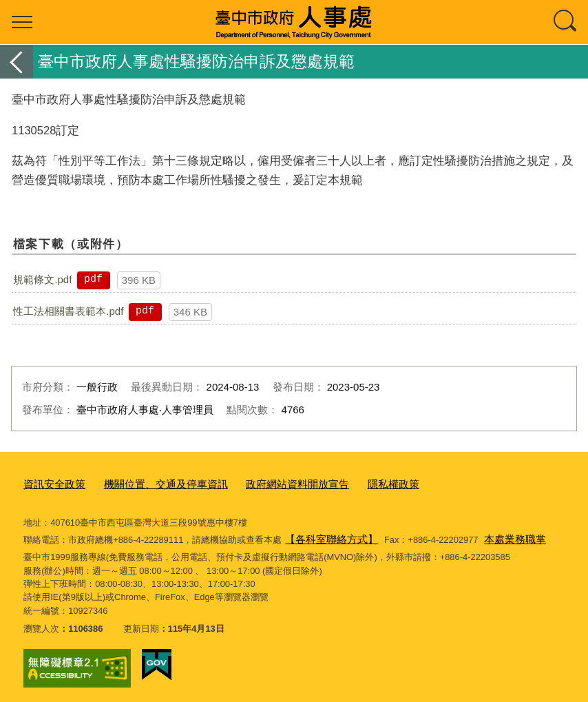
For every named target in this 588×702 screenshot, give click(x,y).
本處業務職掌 (498, 535)
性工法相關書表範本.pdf (68, 311)
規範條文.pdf (42, 279)
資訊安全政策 (50, 483)
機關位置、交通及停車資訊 (149, 483)
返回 (17, 62)
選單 (22, 22)
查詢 (566, 22)
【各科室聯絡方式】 (325, 535)
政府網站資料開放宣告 (266, 483)
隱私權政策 (351, 483)
